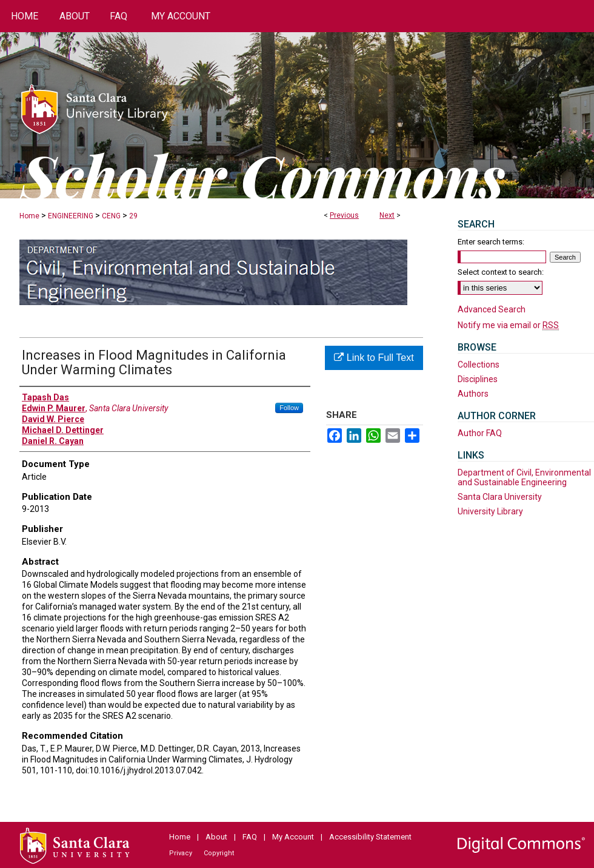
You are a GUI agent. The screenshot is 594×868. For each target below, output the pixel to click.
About (216, 837)
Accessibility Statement (370, 837)
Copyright (219, 853)
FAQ (250, 837)
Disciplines (478, 379)
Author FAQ (480, 433)
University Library (490, 511)
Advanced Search (492, 309)
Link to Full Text (374, 358)
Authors (473, 394)
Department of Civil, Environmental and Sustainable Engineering (524, 477)
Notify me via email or (508, 325)
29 (133, 216)
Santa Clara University (500, 497)
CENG (111, 216)
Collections (479, 365)
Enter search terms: (491, 242)
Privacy (181, 853)
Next (387, 215)
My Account (293, 837)
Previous (344, 215)
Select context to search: (501, 272)
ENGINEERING (71, 216)
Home (29, 216)
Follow (289, 408)
